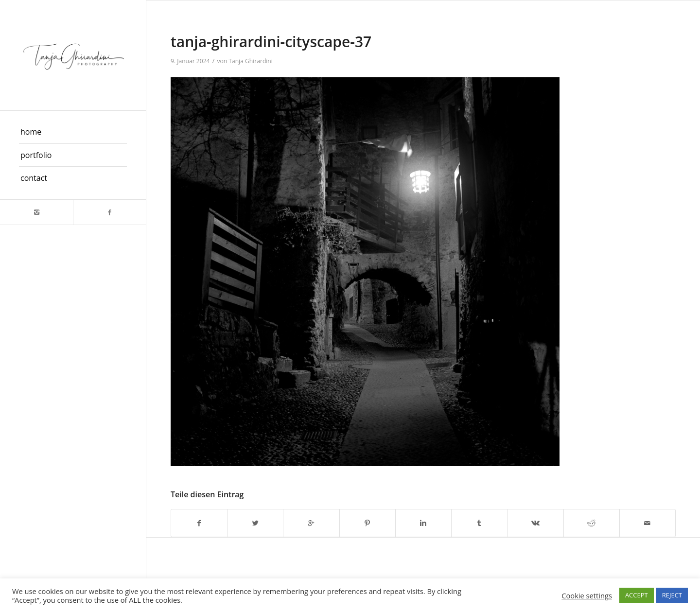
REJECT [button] (672, 595)
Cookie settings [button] (587, 595)
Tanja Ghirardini (251, 61)
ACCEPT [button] (637, 595)
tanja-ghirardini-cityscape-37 (271, 42)
